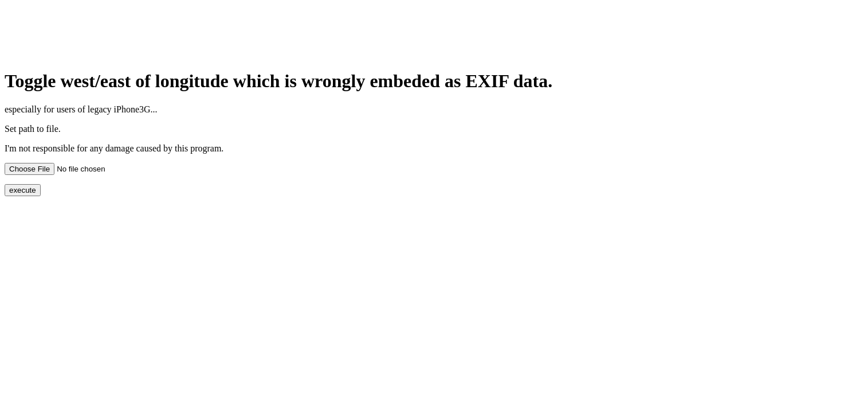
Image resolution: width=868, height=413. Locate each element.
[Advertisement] (213, 30)
